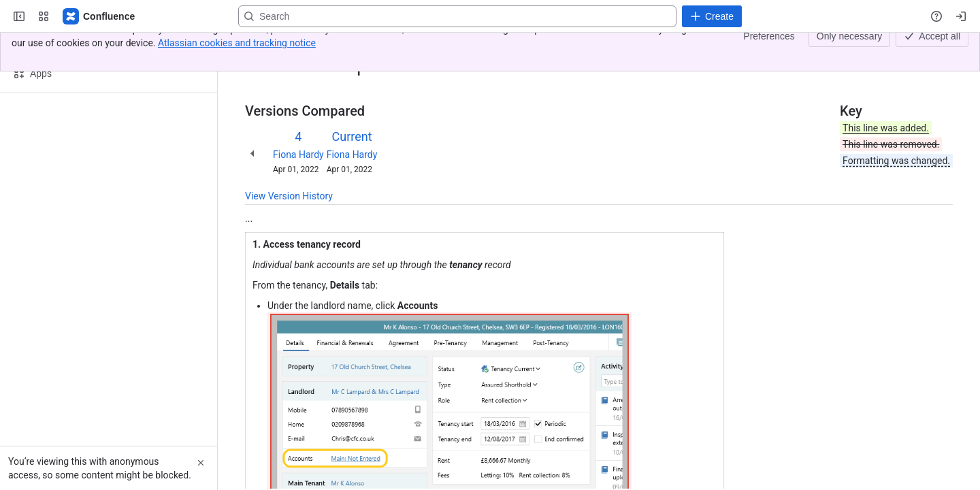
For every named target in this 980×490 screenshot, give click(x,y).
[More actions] (940, 50)
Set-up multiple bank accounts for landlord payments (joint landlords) (453, 46)
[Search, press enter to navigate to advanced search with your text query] (457, 16)
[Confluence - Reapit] (99, 16)
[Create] (712, 16)
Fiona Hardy (298, 154)
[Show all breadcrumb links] (291, 46)
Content (262, 46)
